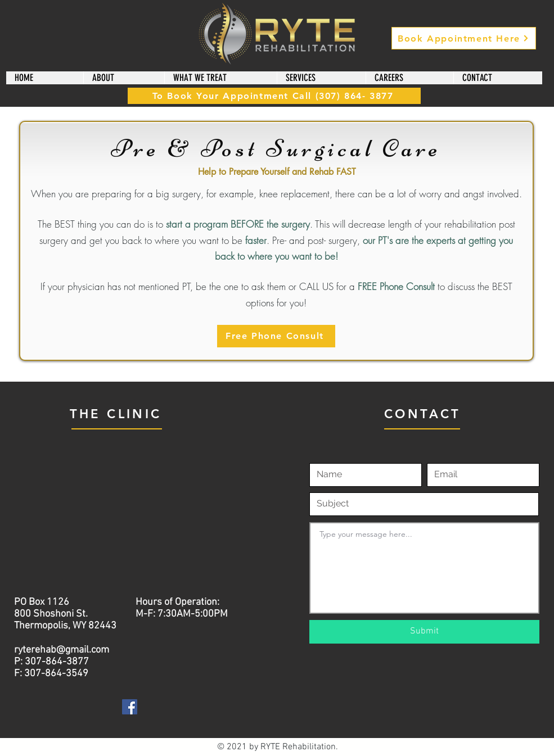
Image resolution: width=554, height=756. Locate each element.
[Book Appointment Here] (464, 38)
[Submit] (424, 632)
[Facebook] (130, 707)
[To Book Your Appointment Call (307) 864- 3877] (274, 96)
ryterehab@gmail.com (62, 650)
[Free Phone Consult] (276, 336)
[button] (124, 78)
